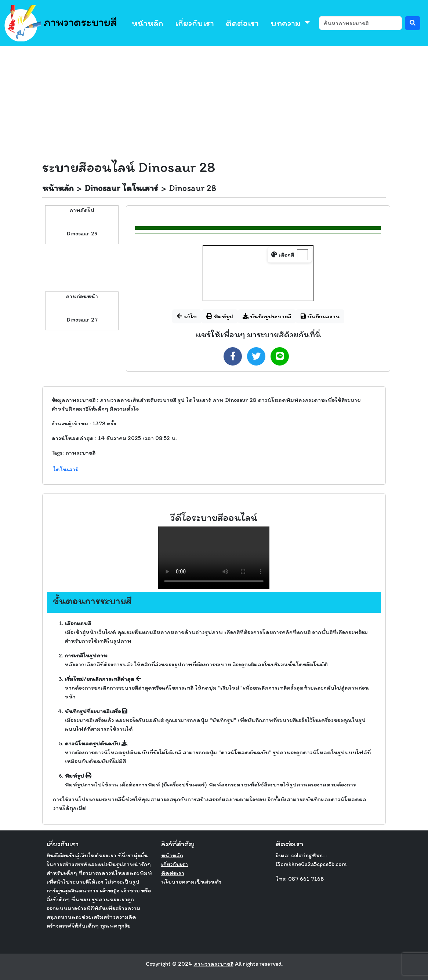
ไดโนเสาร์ (66, 469)
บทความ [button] (286, 23)
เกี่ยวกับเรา (195, 23)
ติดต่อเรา (242, 23)
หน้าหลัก (148, 23)
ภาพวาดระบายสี (61, 23)
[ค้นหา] (360, 23)
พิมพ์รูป (220, 316)
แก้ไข (187, 316)
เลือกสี (283, 255)
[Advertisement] (214, 101)
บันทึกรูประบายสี (267, 316)
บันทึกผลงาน (320, 316)
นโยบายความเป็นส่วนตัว (191, 882)
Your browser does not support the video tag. (214, 558)
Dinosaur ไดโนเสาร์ (121, 188)
